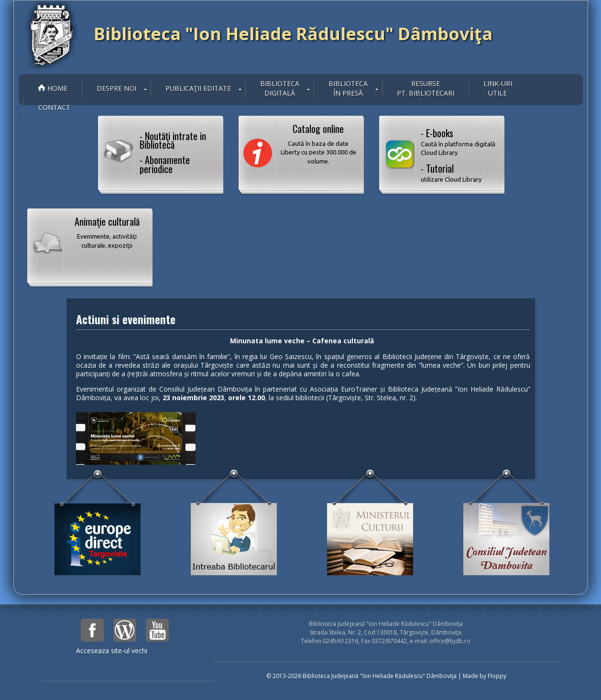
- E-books (459, 142)
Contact (54, 107)
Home (53, 88)
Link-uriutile (498, 88)
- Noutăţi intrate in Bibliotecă (173, 140)
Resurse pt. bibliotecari (426, 88)
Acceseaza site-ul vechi (112, 651)
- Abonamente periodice (165, 164)
